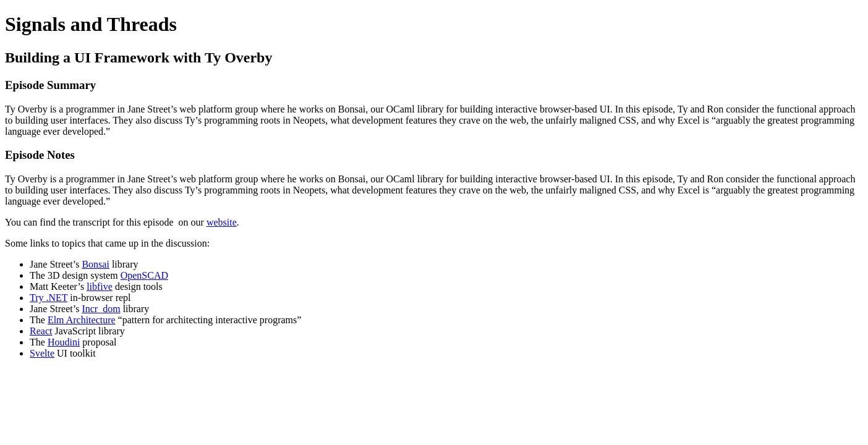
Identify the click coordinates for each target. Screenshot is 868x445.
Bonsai (95, 264)
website (222, 222)
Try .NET (49, 298)
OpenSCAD (144, 275)
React (41, 331)
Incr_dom (101, 309)
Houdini (64, 342)
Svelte (42, 353)
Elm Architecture (82, 320)
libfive (100, 286)
